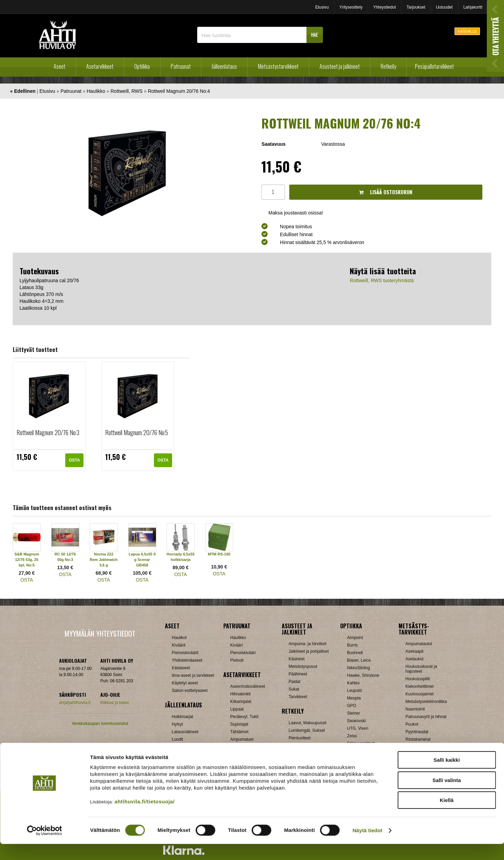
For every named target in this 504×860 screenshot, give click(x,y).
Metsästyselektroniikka (426, 702)
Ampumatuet (242, 739)
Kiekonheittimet (419, 686)
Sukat (294, 689)
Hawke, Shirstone (363, 675)
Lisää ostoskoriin (386, 192)
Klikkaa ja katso (115, 703)
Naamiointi (415, 709)
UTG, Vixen (358, 728)
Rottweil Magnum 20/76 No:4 (179, 91)
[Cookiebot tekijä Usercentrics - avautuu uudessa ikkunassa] (44, 847)
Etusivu (322, 7)
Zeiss (352, 736)
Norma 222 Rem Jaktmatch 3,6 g (104, 560)
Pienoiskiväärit (185, 653)
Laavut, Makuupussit (307, 723)
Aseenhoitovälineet (248, 686)
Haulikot (179, 638)
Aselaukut (415, 659)
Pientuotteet (300, 738)
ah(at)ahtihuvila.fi (75, 703)
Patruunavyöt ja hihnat (426, 717)
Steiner (354, 713)
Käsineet (297, 659)
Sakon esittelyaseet (190, 691)
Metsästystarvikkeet (278, 66)
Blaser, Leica (359, 660)
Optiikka (142, 66)
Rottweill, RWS (127, 91)
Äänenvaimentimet (247, 747)
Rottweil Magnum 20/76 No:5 (137, 432)
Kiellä (447, 816)
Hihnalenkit (240, 694)
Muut (235, 754)
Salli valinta (447, 796)
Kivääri (237, 645)
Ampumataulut (419, 644)
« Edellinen (23, 91)
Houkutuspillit (418, 679)
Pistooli (237, 660)
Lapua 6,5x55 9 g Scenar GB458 (142, 560)
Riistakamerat (418, 739)
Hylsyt (177, 724)
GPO (352, 706)
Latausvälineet (185, 732)
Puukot (412, 724)
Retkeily (388, 66)
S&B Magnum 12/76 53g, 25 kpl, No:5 (27, 560)
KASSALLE (467, 31)
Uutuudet (444, 7)
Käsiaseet (181, 668)
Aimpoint (355, 638)
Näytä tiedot (367, 846)
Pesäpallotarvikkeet (434, 66)
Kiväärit (179, 645)
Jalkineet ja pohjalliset (309, 651)
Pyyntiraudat (417, 732)
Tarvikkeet (298, 697)
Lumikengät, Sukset (307, 730)
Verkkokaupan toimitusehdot (100, 724)
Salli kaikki (447, 776)
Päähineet (298, 674)
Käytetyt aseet (185, 683)
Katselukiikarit (360, 751)
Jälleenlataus (224, 66)
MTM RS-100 (219, 554)
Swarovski (356, 721)
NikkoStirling (359, 668)
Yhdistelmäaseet (187, 660)
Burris (352, 645)
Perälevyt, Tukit (244, 717)
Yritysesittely (351, 7)
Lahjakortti (473, 7)
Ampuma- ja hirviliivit (307, 644)
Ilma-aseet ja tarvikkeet (193, 675)
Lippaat (237, 709)
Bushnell (355, 653)
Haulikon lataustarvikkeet (195, 754)
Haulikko (96, 91)
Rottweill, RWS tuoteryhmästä (382, 280)
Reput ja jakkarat (304, 746)
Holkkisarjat (182, 717)
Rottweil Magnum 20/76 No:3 (48, 432)
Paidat (294, 682)
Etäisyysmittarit (361, 743)
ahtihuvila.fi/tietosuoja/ (144, 818)
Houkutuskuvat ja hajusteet (421, 669)
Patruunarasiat (185, 747)
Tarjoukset (416, 7)
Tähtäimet (239, 732)
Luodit (177, 739)
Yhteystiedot (384, 7)
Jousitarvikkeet (419, 754)
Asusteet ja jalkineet (340, 66)
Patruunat (181, 66)
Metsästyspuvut (303, 666)
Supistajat (239, 724)
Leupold (354, 691)
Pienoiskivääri (243, 653)
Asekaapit (415, 651)
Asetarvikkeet (100, 66)
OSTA (74, 460)
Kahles (353, 683)
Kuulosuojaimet (419, 694)
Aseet (59, 66)
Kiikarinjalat (241, 702)
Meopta (354, 698)
